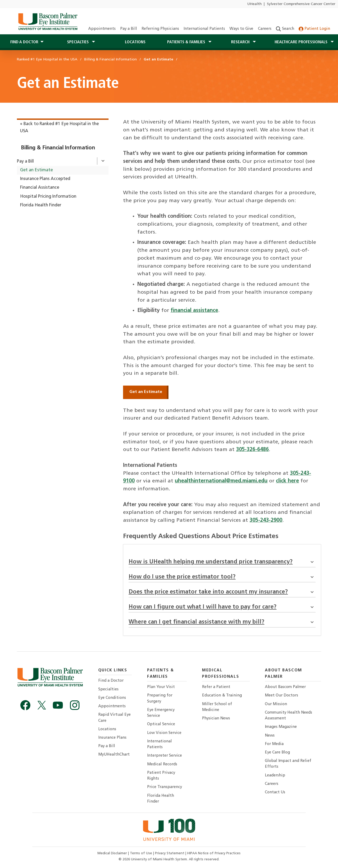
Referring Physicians (160, 29)
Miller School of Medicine (217, 707)
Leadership (275, 775)
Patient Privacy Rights (161, 776)
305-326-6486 (252, 450)
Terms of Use (142, 853)
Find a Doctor (111, 681)
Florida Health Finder (41, 205)
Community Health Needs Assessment (288, 716)
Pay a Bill (129, 29)
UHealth (254, 4)
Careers (265, 29)
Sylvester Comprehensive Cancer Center (301, 4)
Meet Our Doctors (281, 696)
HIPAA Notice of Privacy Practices (214, 853)
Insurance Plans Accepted (45, 179)
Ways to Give (241, 29)
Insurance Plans (112, 738)
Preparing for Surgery (160, 698)
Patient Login (314, 29)
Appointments (102, 29)
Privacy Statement (170, 853)
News (270, 736)
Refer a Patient (216, 687)
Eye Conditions (112, 698)
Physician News (216, 718)
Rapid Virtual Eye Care (114, 718)
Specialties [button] (78, 42)
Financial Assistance (40, 188)
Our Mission (276, 704)
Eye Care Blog (277, 753)
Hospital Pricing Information (48, 197)
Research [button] (241, 42)
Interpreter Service (165, 756)
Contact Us (275, 792)
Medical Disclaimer (113, 853)
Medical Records (162, 764)
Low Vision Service (164, 733)
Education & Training (222, 696)
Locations (135, 42)
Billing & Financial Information (58, 148)
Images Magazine (281, 727)
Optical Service (161, 724)
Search (285, 29)
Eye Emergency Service (161, 713)
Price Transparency (165, 787)
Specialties (108, 689)
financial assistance (194, 311)
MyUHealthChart (114, 755)
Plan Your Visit (161, 687)
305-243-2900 (266, 520)
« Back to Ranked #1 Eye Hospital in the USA (59, 128)
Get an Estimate (36, 170)
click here (287, 481)
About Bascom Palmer (285, 687)
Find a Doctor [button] (24, 42)
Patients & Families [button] (187, 42)
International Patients (204, 29)
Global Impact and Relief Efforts (288, 764)
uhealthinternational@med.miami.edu (221, 481)
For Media (274, 744)
